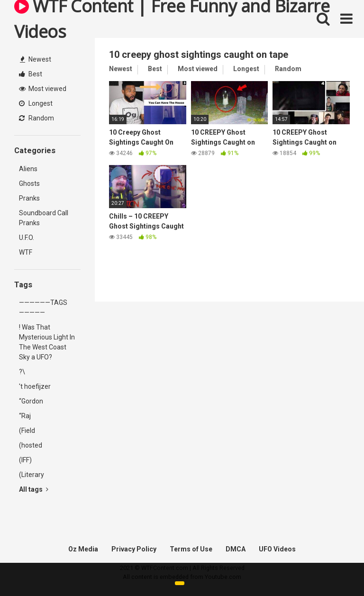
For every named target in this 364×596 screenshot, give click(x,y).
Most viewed (43, 89)
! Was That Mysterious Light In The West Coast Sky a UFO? (47, 342)
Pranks (29, 198)
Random (36, 118)
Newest (36, 59)
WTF (26, 252)
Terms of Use (191, 549)
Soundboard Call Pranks (44, 218)
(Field (27, 431)
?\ (22, 372)
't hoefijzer (35, 386)
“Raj (25, 416)
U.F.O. (27, 238)
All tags (34, 489)
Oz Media (83, 549)
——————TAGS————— (43, 307)
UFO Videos (277, 549)
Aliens (28, 169)
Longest (36, 103)
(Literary (32, 475)
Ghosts (29, 183)
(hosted (31, 445)
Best (31, 74)
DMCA (236, 549)
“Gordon (31, 401)
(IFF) (25, 460)
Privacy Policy (134, 549)
